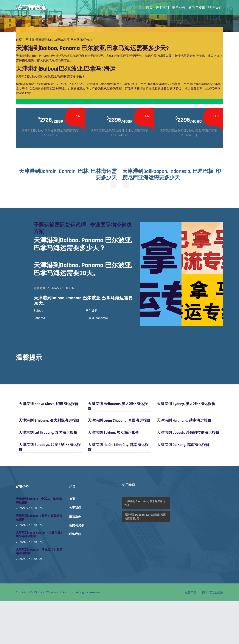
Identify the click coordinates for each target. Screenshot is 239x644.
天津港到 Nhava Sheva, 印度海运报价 (49, 404)
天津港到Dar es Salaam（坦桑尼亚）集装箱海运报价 (40, 534)
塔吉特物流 (31, 7)
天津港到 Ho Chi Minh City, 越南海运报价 (118, 447)
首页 (149, 7)
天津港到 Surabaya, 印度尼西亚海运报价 (50, 447)
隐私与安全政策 (213, 592)
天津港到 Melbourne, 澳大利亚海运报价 (118, 406)
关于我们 (162, 7)
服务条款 (191, 592)
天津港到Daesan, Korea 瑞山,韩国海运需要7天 (145, 517)
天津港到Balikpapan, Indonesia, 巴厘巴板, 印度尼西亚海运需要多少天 (172, 175)
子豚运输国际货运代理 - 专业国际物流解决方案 (83, 228)
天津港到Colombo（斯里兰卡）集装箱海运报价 (39, 551)
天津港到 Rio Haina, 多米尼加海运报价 (145, 503)
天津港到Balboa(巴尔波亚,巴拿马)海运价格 (64, 40)
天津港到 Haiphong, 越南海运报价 (184, 420)
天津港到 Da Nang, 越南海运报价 (183, 445)
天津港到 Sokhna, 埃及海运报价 (113, 433)
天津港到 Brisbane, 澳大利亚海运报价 (49, 420)
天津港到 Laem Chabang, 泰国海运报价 (119, 420)
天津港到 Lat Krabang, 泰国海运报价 (48, 433)
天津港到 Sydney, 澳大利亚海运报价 (186, 404)
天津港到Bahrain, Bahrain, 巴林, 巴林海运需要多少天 (68, 175)
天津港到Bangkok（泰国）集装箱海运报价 (39, 518)
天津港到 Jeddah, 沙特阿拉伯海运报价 (188, 433)
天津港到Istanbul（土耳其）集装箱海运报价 (39, 501)
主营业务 (179, 7)
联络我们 (215, 7)
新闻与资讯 (197, 7)
